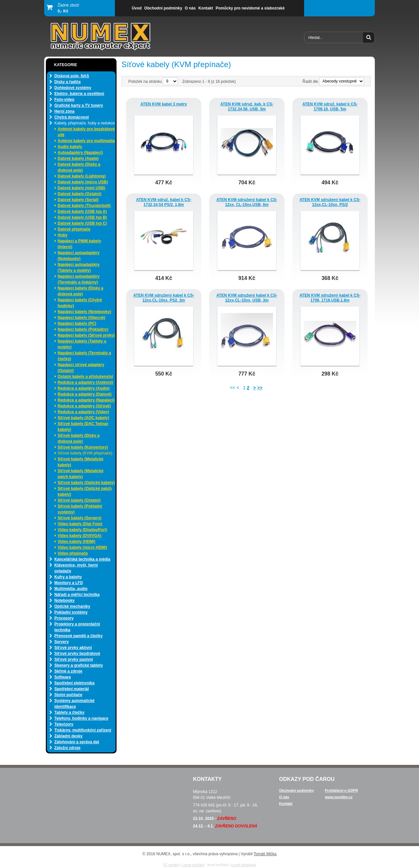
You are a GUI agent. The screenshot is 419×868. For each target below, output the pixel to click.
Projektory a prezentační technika (77, 627)
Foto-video (64, 100)
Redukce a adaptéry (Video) (83, 412)
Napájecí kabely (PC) (77, 323)
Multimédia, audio (71, 589)
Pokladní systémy (71, 612)
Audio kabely (70, 147)
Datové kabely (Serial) (78, 200)
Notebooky (64, 600)
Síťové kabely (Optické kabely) (86, 483)
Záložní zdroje (67, 748)
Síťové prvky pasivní (74, 659)
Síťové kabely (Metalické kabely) (81, 462)
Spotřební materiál (72, 689)
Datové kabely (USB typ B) (82, 217)
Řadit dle (310, 82)
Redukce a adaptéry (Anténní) (85, 382)
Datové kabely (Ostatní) (79, 194)
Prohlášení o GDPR (342, 790)
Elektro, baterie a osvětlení (79, 94)
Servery (62, 642)
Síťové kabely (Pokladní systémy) (80, 509)
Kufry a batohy (68, 577)
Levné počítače (193, 865)
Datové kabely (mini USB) (81, 188)
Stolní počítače (68, 695)
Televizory (64, 724)
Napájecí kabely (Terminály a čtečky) (84, 356)
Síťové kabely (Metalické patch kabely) (81, 474)
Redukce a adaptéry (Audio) (84, 388)
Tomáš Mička (265, 854)
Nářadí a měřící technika (77, 595)
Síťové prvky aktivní (73, 648)
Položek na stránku (146, 82)
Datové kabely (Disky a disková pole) (79, 167)
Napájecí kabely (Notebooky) (84, 312)
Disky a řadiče (68, 82)
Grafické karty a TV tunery (79, 105)
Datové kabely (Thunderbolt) (84, 206)
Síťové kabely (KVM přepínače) (85, 453)
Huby (63, 235)
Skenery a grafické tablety (79, 665)
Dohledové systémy (73, 88)
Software (63, 677)
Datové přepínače (74, 229)
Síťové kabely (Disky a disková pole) (79, 438)
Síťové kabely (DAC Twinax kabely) (83, 427)
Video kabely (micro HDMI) (82, 547)
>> (260, 388)
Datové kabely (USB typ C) (82, 223)
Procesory (64, 618)
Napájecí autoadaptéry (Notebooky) (79, 256)
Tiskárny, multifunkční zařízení (83, 730)
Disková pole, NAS (72, 76)
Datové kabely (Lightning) (82, 176)
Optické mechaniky (72, 606)
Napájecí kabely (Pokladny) (83, 329)
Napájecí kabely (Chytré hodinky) (80, 303)
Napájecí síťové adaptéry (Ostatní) (81, 368)
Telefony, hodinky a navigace (81, 718)
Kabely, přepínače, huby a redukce (85, 123)
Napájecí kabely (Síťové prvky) (86, 335)
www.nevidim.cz (339, 797)
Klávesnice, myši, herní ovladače (76, 568)
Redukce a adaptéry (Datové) (85, 394)
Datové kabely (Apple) (78, 158)
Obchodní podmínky (297, 790)
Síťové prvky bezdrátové (77, 654)
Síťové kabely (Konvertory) (83, 447)
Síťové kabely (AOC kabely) (83, 418)
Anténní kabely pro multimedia (86, 141)
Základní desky (68, 736)
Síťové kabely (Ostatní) (79, 500)
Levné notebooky (244, 865)
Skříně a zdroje (68, 671)
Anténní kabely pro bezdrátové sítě (86, 132)
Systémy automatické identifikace (74, 704)
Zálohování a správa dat (77, 742)
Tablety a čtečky (69, 712)
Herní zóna (64, 111)
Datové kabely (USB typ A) (82, 212)
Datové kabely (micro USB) (83, 182)
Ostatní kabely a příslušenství (85, 377)
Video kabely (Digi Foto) (80, 524)
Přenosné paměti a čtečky (78, 636)
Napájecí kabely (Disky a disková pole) (80, 291)
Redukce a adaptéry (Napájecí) (86, 400)
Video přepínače (73, 553)
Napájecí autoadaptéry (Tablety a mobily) (79, 268)
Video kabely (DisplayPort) (82, 530)
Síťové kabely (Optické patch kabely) (85, 491)
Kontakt (286, 803)
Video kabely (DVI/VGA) (80, 536)
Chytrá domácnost (72, 117)
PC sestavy (171, 865)
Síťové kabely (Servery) (80, 518)
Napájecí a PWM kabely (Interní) (79, 244)
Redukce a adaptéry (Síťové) (84, 406)
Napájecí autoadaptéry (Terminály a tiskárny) (79, 279)
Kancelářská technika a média (82, 559)
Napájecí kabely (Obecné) (81, 318)
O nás (284, 797)
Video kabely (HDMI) (76, 542)
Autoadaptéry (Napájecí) (80, 153)
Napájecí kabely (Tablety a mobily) (82, 344)
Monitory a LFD (69, 583)
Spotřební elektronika (74, 683)
